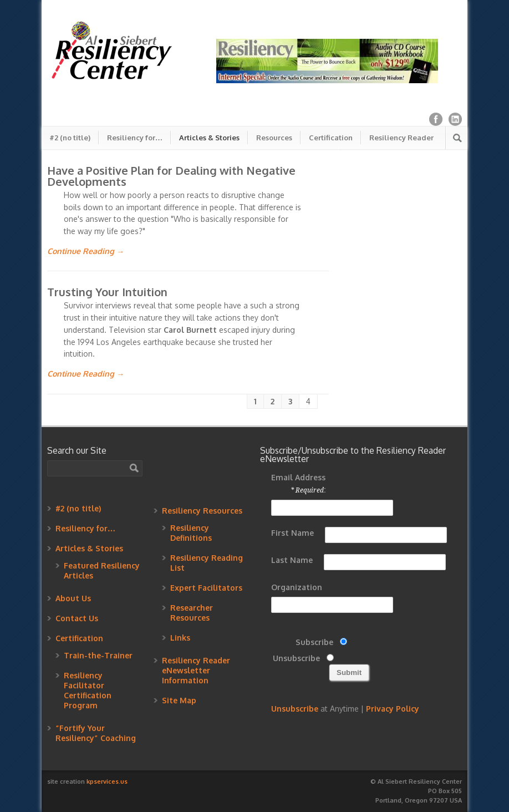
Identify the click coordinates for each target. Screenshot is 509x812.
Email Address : (298, 483)
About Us (73, 598)
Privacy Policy (393, 709)
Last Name (292, 560)
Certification (331, 138)
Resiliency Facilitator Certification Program (88, 690)
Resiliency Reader (401, 138)
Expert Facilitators (206, 588)
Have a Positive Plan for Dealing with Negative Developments (171, 176)
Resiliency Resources (202, 511)
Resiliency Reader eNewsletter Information (196, 670)
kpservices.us (107, 781)
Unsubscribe (296, 658)
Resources (274, 138)
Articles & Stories (209, 138)
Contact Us (77, 618)
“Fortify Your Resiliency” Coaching (96, 733)
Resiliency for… (135, 138)
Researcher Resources (192, 613)
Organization (297, 587)
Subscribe (314, 642)
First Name (292, 533)
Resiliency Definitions (191, 533)
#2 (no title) (70, 138)
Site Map (179, 700)
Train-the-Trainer (98, 655)
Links (180, 638)
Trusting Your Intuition (107, 292)
